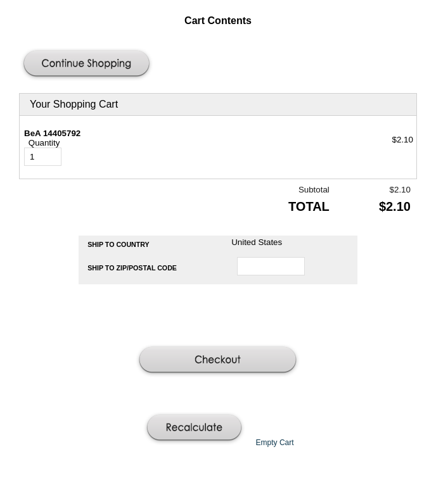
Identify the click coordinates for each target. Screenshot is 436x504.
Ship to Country (119, 244)
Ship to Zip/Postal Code (132, 268)
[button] (88, 65)
